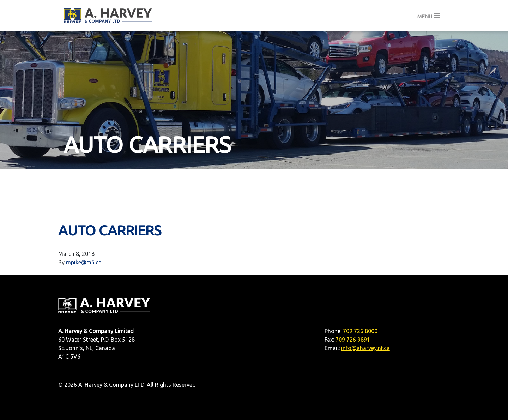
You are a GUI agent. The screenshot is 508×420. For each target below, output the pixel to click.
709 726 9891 (353, 340)
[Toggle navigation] (429, 16)
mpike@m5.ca (84, 262)
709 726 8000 (360, 331)
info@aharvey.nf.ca (365, 348)
